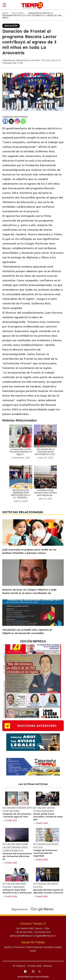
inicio (5, 13)
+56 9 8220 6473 (42, 932)
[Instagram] (17, 121)
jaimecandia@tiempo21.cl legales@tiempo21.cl (33, 936)
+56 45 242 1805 (24, 932)
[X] (11, 121)
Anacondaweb (42, 977)
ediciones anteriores (37, 726)
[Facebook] (5, 121)
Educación (18, 13)
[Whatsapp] (23, 121)
